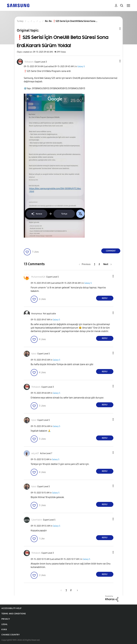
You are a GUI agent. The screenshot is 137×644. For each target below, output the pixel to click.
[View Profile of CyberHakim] (37, 520)
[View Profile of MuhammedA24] (38, 277)
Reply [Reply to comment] (105, 298)
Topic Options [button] (115, 29)
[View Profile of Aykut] (34, 354)
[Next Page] (107, 264)
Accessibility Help (11, 608)
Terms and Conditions (14, 614)
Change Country (11, 635)
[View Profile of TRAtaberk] (29, 62)
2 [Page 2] (99, 264)
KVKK (4, 630)
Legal (5, 624)
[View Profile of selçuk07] (35, 453)
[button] (115, 61)
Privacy (6, 619)
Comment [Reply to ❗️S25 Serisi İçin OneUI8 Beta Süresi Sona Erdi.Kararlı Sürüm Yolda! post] (111, 251)
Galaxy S (81, 67)
